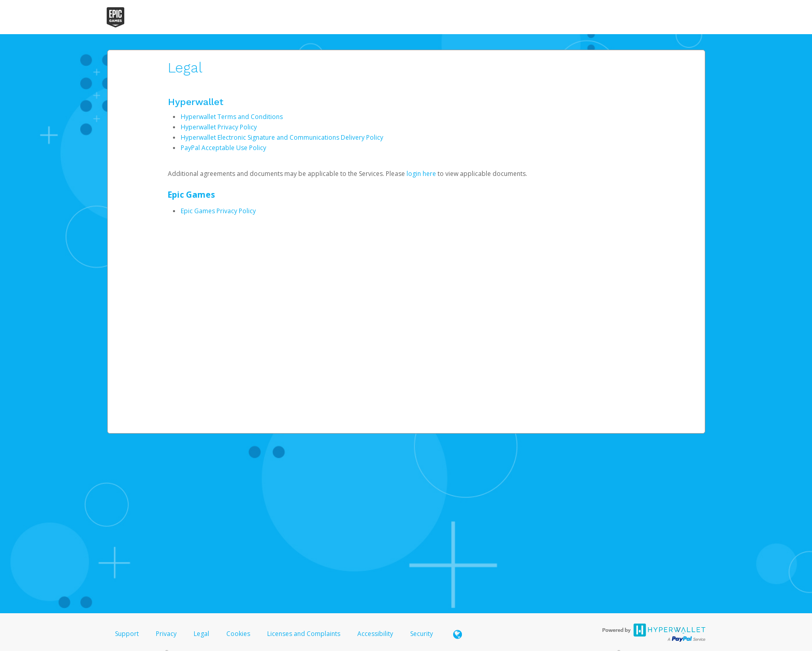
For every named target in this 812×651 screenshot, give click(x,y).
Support (127, 634)
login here (421, 174)
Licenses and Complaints (304, 634)
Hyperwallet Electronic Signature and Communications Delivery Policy (282, 137)
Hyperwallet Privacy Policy (219, 127)
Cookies (238, 634)
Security (422, 634)
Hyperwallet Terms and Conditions (232, 117)
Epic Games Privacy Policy (218, 211)
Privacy (166, 634)
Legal (201, 634)
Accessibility (375, 634)
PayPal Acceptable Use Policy (223, 148)
